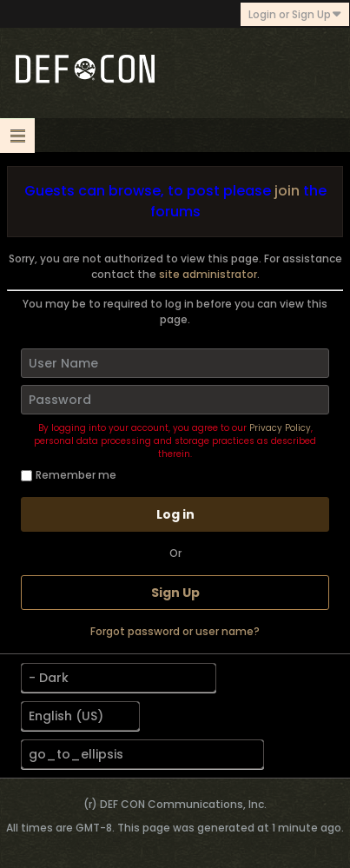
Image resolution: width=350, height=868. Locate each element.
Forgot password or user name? (175, 631)
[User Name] (175, 363)
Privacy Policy (280, 428)
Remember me (69, 475)
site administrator (208, 274)
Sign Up (175, 593)
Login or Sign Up (295, 14)
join (287, 191)
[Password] (175, 400)
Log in (175, 514)
